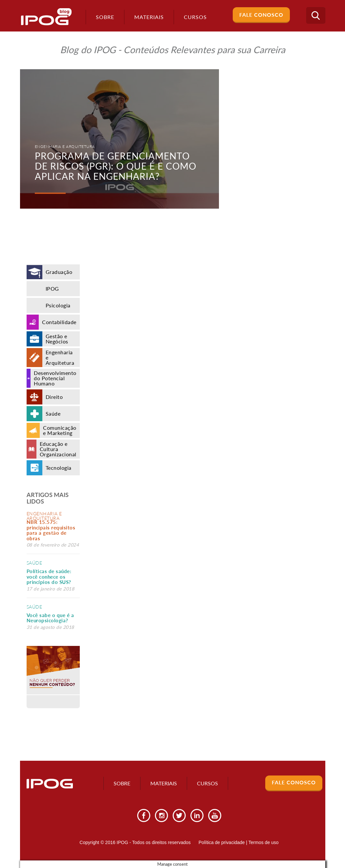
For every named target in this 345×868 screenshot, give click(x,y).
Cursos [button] (193, 17)
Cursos (207, 783)
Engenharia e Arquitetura (44, 516)
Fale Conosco (261, 15)
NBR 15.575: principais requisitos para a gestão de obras (51, 530)
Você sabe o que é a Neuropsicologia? (50, 618)
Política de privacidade (222, 842)
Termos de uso (264, 842)
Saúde (34, 563)
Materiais (147, 17)
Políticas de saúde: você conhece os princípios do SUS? (49, 577)
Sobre (103, 17)
